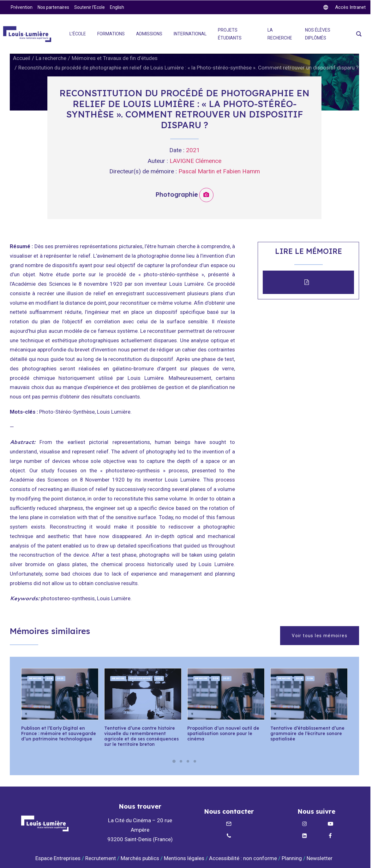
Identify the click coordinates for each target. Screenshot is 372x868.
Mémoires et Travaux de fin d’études (115, 58)
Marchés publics (140, 858)
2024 (299, 678)
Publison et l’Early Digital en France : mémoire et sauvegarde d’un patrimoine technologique (59, 733)
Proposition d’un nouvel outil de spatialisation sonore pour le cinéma (223, 733)
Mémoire (35, 678)
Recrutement (101, 858)
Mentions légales (184, 858)
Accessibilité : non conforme (243, 858)
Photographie (140, 678)
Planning (292, 858)
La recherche (51, 58)
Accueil (22, 58)
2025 (60, 678)
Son (49, 678)
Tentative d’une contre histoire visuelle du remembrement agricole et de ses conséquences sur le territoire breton (141, 736)
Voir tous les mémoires (320, 636)
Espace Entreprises (58, 858)
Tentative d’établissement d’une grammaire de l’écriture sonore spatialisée (307, 733)
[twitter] (345, 7)
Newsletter (320, 858)
